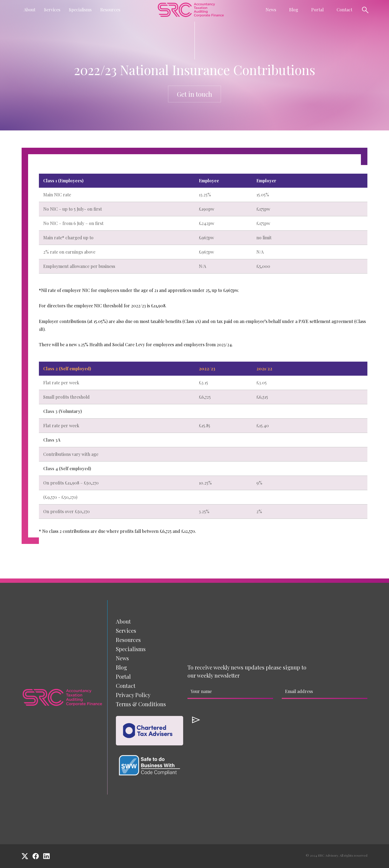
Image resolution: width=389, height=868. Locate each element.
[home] (191, 10)
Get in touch (194, 94)
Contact (344, 10)
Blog (294, 10)
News (122, 658)
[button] (30, 10)
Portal (317, 10)
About (123, 621)
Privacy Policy (133, 695)
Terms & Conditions (141, 704)
